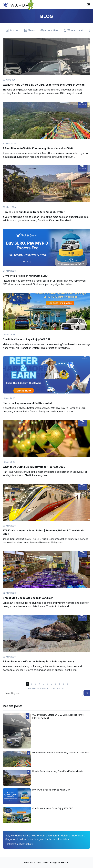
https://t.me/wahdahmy (19, 844)
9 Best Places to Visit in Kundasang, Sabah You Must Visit (38, 148)
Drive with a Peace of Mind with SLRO (25, 276)
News (29, 30)
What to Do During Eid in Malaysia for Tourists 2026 (34, 467)
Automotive (49, 30)
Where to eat (73, 30)
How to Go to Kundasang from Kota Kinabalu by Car (34, 212)
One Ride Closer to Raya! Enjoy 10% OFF (26, 339)
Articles (12, 30)
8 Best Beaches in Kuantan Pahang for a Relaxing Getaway (38, 661)
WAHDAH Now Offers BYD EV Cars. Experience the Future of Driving (44, 85)
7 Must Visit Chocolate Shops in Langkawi (28, 598)
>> (69, 684)
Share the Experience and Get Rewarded (27, 403)
